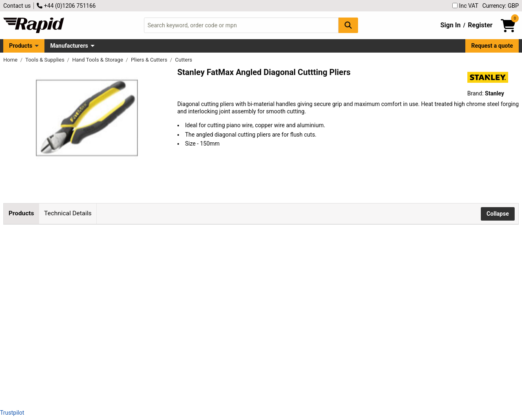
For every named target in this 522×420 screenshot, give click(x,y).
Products (21, 46)
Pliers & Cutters (150, 60)
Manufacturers (69, 46)
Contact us (17, 6)
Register (480, 25)
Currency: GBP (501, 6)
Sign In (451, 25)
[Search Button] (348, 25)
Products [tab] (21, 213)
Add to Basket (262, 266)
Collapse (498, 214)
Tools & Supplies (45, 60)
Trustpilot (12, 413)
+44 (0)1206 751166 (66, 6)
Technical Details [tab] (68, 213)
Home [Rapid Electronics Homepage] (11, 60)
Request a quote (492, 46)
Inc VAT (465, 6)
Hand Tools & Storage (98, 60)
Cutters (184, 60)
